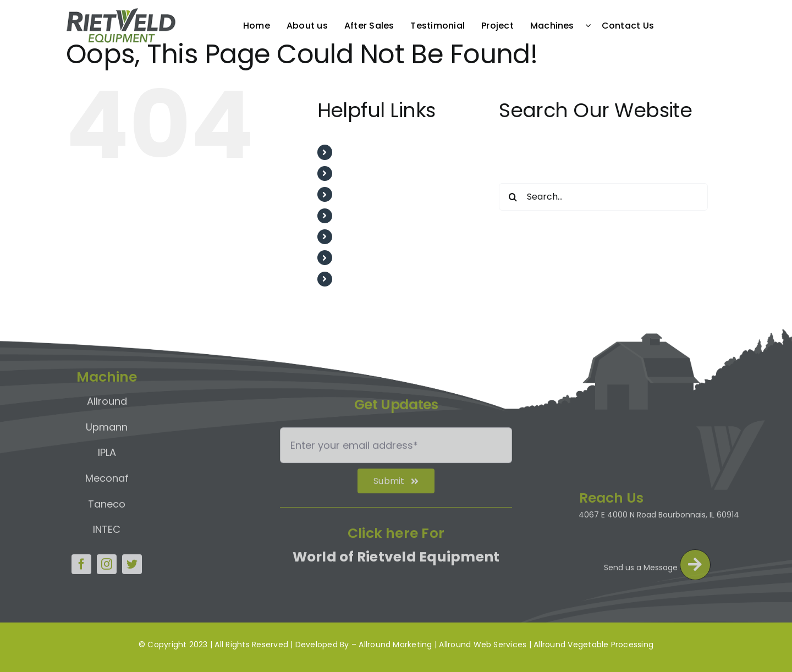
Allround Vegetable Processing (593, 645)
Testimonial (364, 216)
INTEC (107, 527)
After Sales (363, 194)
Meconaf (107, 475)
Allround (107, 398)
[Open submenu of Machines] (591, 25)
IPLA (107, 450)
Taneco (107, 501)
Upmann (107, 424)
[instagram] (107, 561)
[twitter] (132, 561)
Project (354, 237)
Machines (359, 258)
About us (358, 173)
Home (351, 152)
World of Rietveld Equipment (396, 560)
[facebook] (81, 561)
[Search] (513, 197)
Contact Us (363, 279)
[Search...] (603, 197)
